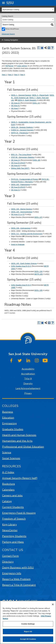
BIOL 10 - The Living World (21, 155)
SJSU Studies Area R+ (20, 266)
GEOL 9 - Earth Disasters (27, 100)
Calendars (8, 490)
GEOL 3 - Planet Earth (40, 95)
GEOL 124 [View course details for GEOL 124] (38, 272)
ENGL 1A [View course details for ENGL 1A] (36, 103)
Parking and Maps (13, 542)
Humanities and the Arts (17, 441)
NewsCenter (10, 530)
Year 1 (4, 75)
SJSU (10, 3)
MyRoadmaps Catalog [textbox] (11, 10)
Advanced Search (8, 34)
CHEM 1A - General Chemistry (22, 130)
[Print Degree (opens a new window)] (39, 48)
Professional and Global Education (23, 447)
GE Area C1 (16, 190)
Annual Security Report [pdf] (20, 478)
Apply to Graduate (18, 244)
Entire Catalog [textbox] (8, 20)
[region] (28, 622)
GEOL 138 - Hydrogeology (21, 228)
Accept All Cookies (28, 639)
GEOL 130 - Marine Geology (22, 209)
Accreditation (28, 374)
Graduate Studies (13, 429)
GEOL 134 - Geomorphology (22, 212)
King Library (9, 525)
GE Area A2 (15, 103)
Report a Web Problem (16, 579)
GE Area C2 (16, 160)
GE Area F (15, 108)
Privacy (28, 393)
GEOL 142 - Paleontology (21, 185)
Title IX (28, 379)
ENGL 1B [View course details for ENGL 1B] (36, 160)
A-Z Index (8, 472)
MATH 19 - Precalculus (20, 133)
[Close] (53, 604)
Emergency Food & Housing (19, 513)
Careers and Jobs (12, 496)
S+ (29, 266)
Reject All (28, 632)
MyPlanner (9, 66)
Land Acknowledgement (28, 388)
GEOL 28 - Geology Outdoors (22, 127)
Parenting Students (14, 536)
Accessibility (28, 369)
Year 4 (22, 75)
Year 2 (10, 75)
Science (7, 452)
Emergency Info (12, 573)
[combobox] (28, 10)
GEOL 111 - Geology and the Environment (27, 234)
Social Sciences (11, 458)
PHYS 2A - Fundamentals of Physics (25, 179)
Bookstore (9, 484)
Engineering (9, 423)
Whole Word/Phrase (12, 29)
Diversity (28, 384)
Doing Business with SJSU (18, 568)
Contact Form (10, 556)
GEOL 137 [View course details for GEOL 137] (38, 217)
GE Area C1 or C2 (18, 215)
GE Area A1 (15, 106)
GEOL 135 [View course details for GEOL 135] (38, 290)
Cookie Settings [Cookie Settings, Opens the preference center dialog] (28, 624)
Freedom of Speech (14, 519)
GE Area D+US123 (18, 163)
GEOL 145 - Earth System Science (24, 263)
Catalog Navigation (11, 40)
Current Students (13, 507)
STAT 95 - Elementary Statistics (23, 157)
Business (8, 412)
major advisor (22, 66)
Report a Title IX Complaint (19, 585)
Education (8, 418)
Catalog (7, 501)
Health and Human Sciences (19, 435)
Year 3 (16, 75)
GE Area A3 (15, 166)
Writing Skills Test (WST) (20, 168)
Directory (8, 562)
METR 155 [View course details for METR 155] (38, 274)
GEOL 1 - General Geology (21, 95)
